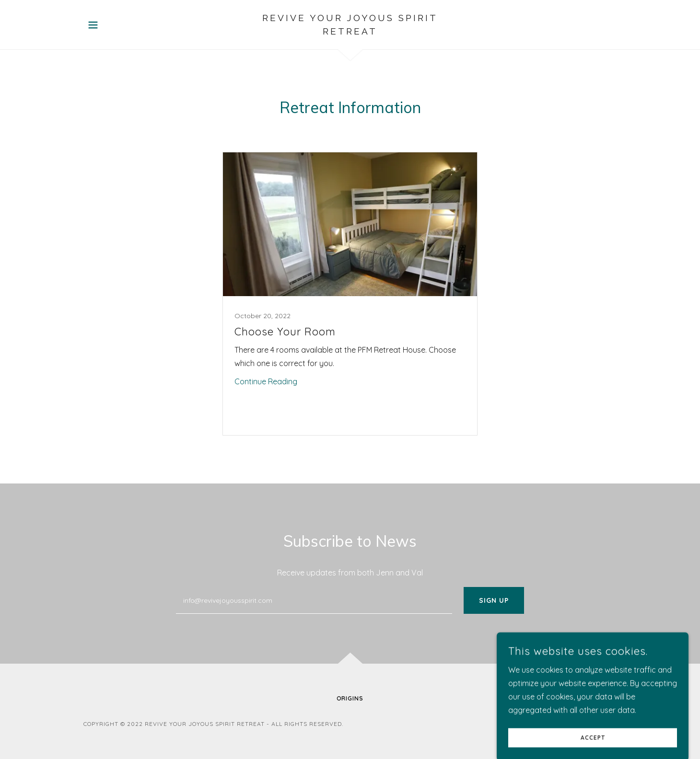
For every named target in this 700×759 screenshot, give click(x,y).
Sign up (494, 600)
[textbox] (314, 600)
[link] (350, 32)
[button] (93, 25)
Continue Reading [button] (266, 381)
